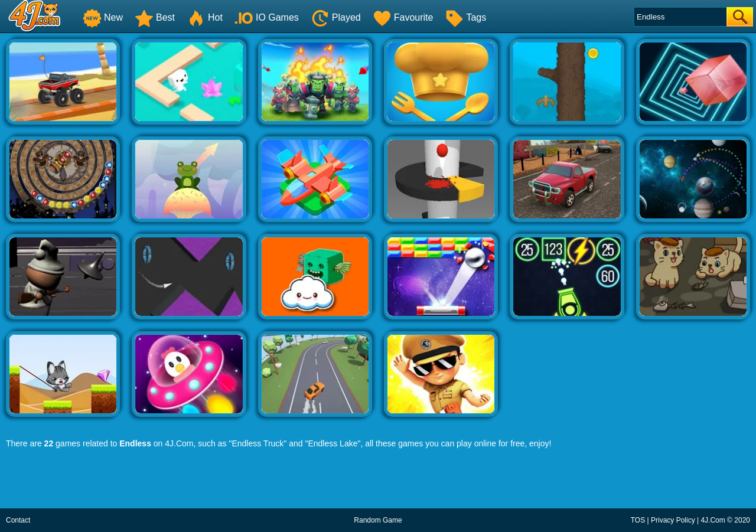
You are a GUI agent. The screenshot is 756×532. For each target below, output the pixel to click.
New (103, 17)
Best (155, 17)
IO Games (267, 17)
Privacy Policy (673, 520)
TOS (638, 520)
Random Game (378, 520)
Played (336, 17)
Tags (465, 17)
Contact (18, 520)
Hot (205, 17)
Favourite (403, 17)
